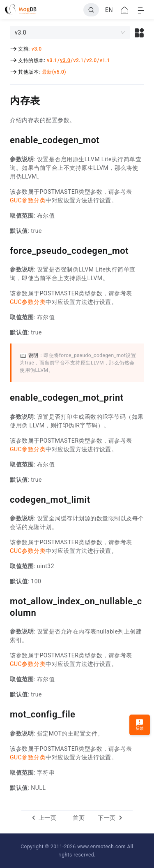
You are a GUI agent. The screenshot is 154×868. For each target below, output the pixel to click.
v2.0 (92, 60)
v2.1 (78, 60)
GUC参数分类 (28, 200)
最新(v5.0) (54, 72)
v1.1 (105, 60)
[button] (139, 32)
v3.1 (52, 60)
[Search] (91, 10)
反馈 (140, 725)
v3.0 (37, 49)
